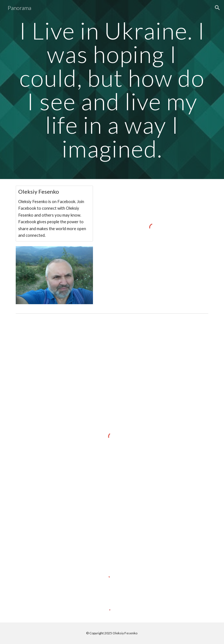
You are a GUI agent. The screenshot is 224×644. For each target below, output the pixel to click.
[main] (112, 90)
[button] (217, 8)
